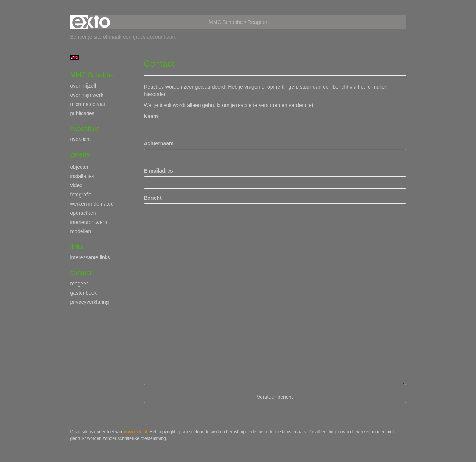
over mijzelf (83, 86)
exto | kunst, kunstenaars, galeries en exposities (91, 22)
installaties (82, 176)
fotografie (81, 195)
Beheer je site (86, 37)
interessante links (90, 257)
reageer (79, 284)
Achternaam (159, 143)
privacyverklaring (90, 302)
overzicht (81, 139)
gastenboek (84, 293)
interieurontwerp (89, 222)
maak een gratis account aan (142, 37)
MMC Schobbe (226, 22)
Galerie (80, 154)
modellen (81, 231)
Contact (81, 273)
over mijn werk (87, 95)
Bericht (153, 198)
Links (77, 247)
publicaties (82, 113)
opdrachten (83, 213)
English (75, 57)
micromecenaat (88, 104)
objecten (80, 167)
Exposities (85, 129)
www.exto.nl (135, 432)
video (76, 185)
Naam (151, 116)
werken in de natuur (93, 204)
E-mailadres (158, 171)
